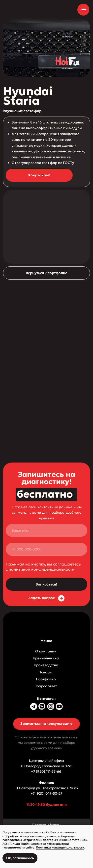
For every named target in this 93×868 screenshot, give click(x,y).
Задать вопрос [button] (42, 598)
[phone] (46, 549)
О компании (46, 651)
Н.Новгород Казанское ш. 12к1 (47, 766)
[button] (39, 175)
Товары (46, 672)
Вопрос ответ (46, 686)
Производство (46, 665)
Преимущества (46, 658)
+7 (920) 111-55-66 (46, 771)
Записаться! (46, 584)
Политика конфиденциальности (60, 847)
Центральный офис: (46, 761)
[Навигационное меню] (83, 10)
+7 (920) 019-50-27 (46, 793)
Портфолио (46, 679)
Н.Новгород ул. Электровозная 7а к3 (47, 788)
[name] (46, 531)
